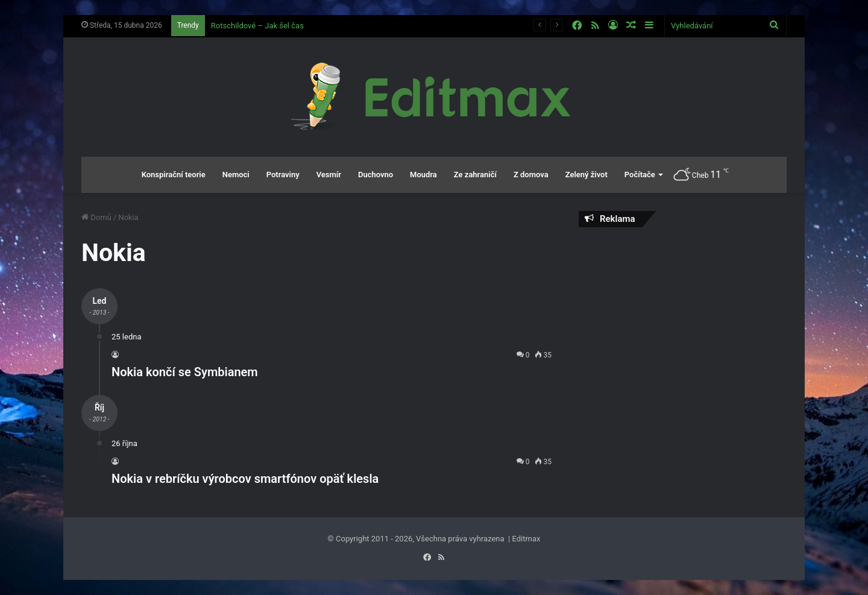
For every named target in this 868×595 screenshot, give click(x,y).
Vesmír (329, 175)
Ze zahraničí (475, 175)
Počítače (640, 175)
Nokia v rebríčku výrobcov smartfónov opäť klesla (245, 479)
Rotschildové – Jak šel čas (257, 26)
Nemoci (236, 175)
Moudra (423, 175)
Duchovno (376, 175)
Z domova (531, 175)
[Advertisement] (683, 324)
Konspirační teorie (174, 175)
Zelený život (587, 175)
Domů (96, 217)
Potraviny (283, 175)
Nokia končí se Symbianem (185, 372)
